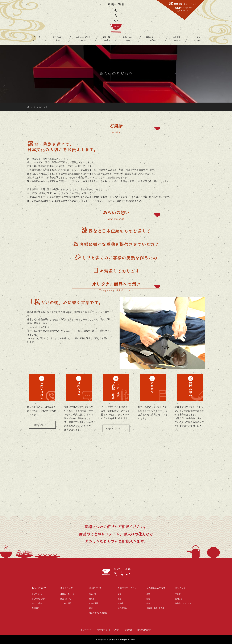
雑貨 (148, 603)
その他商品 (122, 608)
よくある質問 (66, 603)
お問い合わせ (40, 425)
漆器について (128, 39)
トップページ (35, 39)
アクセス (197, 39)
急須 (148, 594)
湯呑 (148, 599)
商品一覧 (106, 39)
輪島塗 (92, 599)
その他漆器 (94, 603)
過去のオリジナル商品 (98, 613)
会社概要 (177, 39)
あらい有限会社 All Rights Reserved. (121, 640)
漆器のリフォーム (153, 39)
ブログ (178, 594)
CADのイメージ (114, 429)
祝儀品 (120, 603)
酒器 (120, 594)
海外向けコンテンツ (183, 603)
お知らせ (179, 599)
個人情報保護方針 (144, 630)
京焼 (91, 608)
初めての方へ (58, 39)
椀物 (120, 599)
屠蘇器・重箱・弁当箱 (155, 608)
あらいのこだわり (83, 39)
